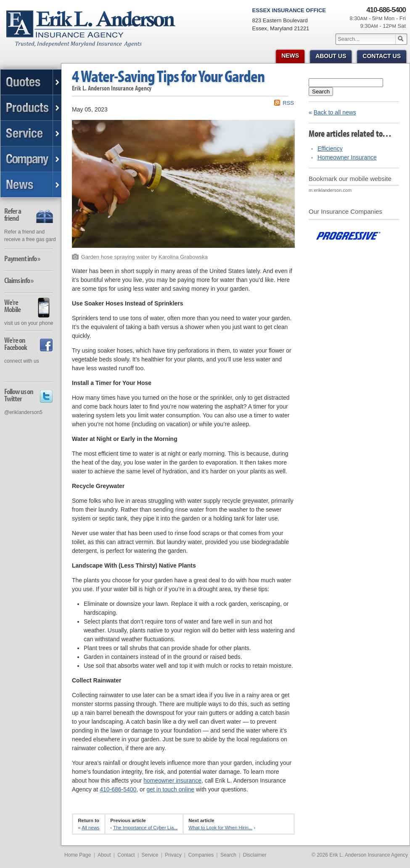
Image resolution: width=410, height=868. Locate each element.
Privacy (173, 855)
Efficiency (330, 149)
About (104, 855)
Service (150, 855)
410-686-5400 (118, 789)
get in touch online (170, 789)
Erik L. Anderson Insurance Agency (96, 33)
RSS (288, 103)
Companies (201, 855)
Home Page (78, 855)
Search (321, 92)
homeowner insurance (172, 780)
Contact (126, 855)
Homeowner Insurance (347, 157)
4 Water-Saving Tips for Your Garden (168, 76)
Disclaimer (255, 855)
